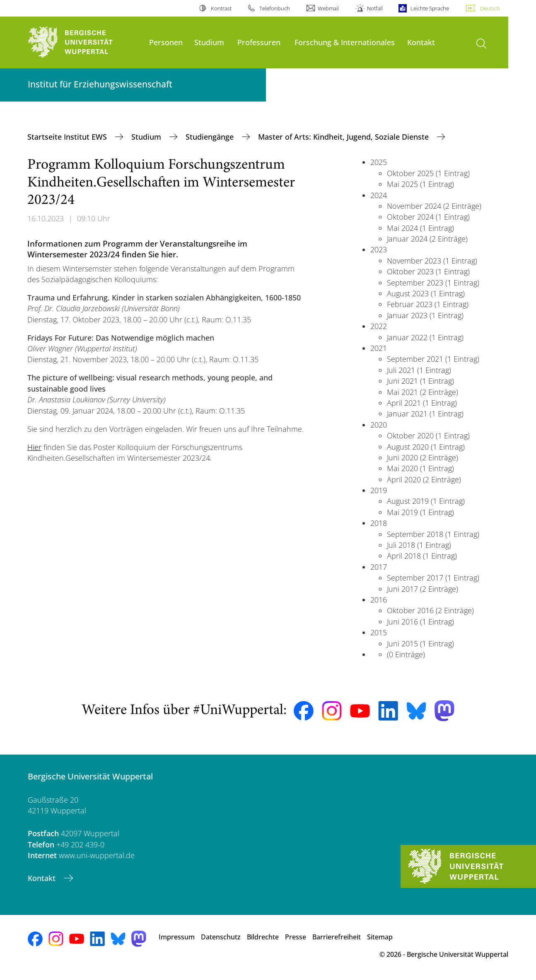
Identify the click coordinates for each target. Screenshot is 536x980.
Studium (209, 42)
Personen (166, 42)
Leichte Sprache (430, 8)
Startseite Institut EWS (68, 137)
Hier (34, 447)
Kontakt (421, 42)
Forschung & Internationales (345, 42)
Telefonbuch (275, 8)
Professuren (259, 42)
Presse (296, 937)
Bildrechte (263, 937)
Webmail (328, 8)
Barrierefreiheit (337, 937)
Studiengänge (211, 137)
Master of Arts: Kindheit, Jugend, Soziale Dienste (344, 137)
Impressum (177, 937)
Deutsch (490, 8)
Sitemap (380, 937)
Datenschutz (221, 937)
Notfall (375, 8)
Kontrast (221, 8)
